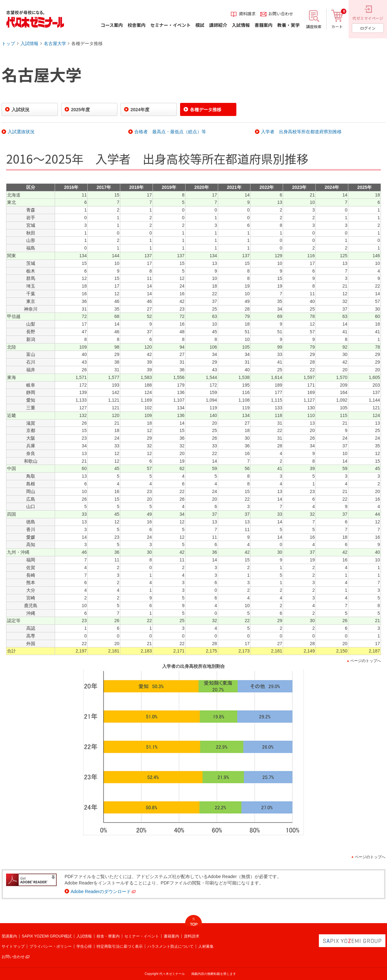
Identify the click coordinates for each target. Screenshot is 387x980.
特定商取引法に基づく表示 (120, 946)
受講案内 (9, 936)
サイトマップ (13, 946)
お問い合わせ (13, 957)
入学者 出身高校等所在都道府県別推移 (301, 132)
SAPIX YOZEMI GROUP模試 (47, 936)
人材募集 (206, 946)
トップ (8, 43)
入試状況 (20, 110)
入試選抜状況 (21, 132)
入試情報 (29, 43)
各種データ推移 (87, 43)
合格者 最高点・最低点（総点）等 (170, 132)
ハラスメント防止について (170, 946)
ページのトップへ (366, 661)
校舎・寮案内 (108, 936)
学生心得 (84, 946)
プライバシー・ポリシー (51, 946)
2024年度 (140, 110)
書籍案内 (171, 936)
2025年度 (80, 110)
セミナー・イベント (142, 936)
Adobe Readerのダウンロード (101, 891)
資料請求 (192, 936)
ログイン (368, 28)
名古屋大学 (55, 43)
